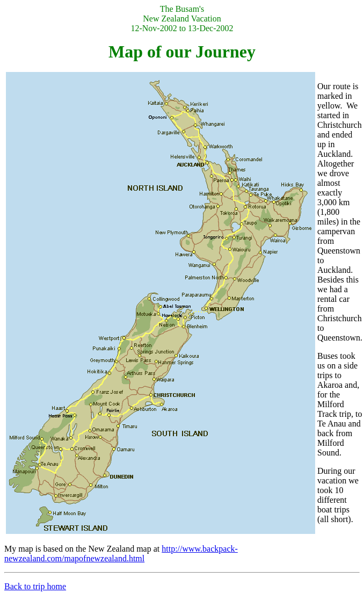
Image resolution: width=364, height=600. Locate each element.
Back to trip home (35, 586)
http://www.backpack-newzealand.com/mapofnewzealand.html (121, 554)
